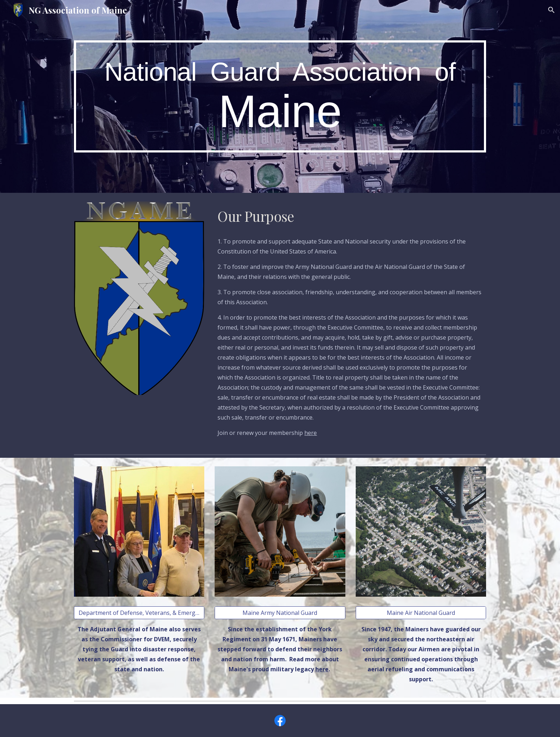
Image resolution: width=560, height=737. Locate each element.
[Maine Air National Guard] (421, 613)
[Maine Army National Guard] (280, 613)
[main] (280, 97)
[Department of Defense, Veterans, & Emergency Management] (139, 613)
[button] (551, 10)
